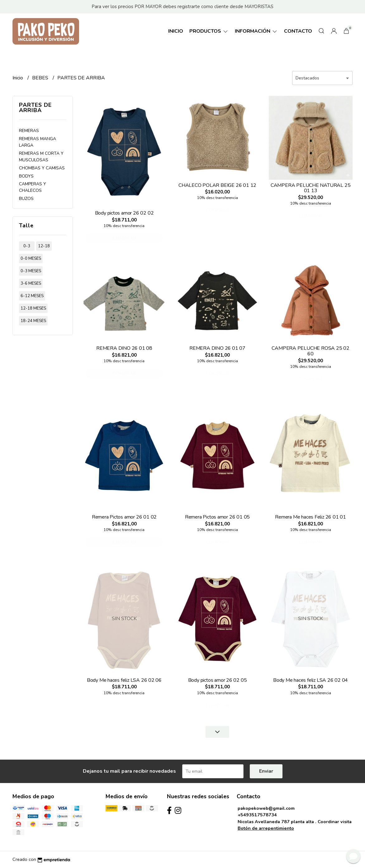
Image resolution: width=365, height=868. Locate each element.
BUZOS (26, 199)
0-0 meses (31, 259)
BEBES (41, 78)
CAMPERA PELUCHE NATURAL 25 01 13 (311, 188)
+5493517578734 (257, 815)
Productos (209, 31)
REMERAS (29, 131)
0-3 (27, 246)
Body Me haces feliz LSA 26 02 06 (124, 680)
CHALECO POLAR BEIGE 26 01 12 (217, 185)
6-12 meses (32, 296)
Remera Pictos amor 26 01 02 (124, 517)
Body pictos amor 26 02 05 (218, 680)
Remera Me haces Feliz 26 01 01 (310, 517)
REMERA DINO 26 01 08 (124, 348)
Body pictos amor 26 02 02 (124, 213)
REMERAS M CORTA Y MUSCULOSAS (41, 157)
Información (256, 31)
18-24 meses (33, 321)
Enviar (266, 771)
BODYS (26, 176)
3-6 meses (31, 283)
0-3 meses (31, 271)
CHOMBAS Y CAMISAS (42, 168)
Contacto (298, 31)
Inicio (176, 31)
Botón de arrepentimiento (266, 828)
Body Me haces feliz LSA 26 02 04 (310, 680)
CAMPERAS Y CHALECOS (33, 187)
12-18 (44, 246)
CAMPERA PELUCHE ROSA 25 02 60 (310, 351)
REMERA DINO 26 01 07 (217, 348)
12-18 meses (33, 308)
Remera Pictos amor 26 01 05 (217, 517)
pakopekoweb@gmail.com (266, 808)
